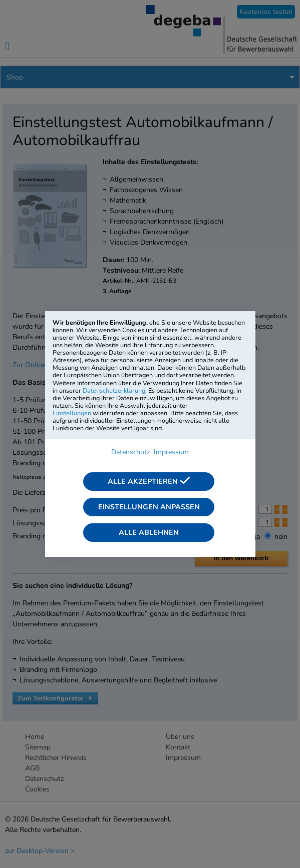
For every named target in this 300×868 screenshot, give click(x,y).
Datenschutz (130, 452)
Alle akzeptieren (149, 481)
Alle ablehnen (149, 532)
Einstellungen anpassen (149, 507)
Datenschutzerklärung (114, 390)
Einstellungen (72, 413)
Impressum (171, 452)
